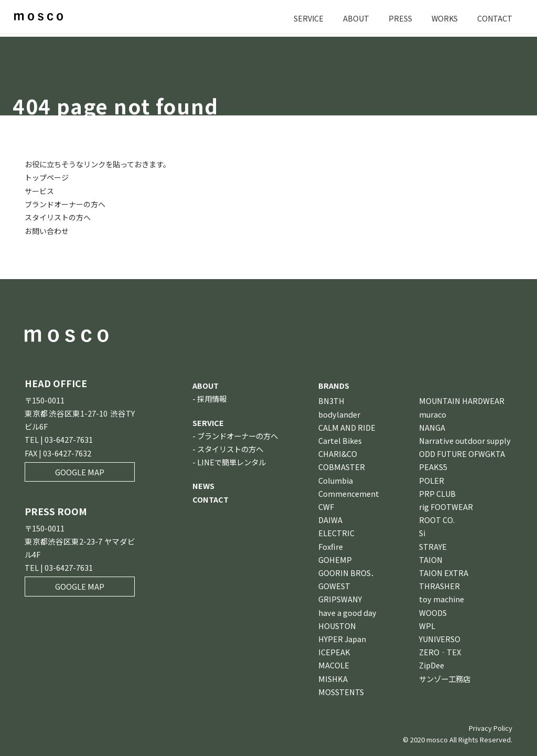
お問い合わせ (47, 230)
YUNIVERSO (440, 638)
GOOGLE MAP (80, 471)
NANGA (432, 427)
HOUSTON (337, 625)
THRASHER (439, 585)
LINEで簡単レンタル (232, 461)
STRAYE (433, 546)
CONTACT (495, 18)
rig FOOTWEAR (446, 506)
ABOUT (355, 18)
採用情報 (212, 398)
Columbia (336, 480)
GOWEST (334, 585)
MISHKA (333, 678)
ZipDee (432, 664)
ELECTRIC (336, 532)
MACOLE (334, 664)
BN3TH (331, 400)
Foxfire (331, 546)
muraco (433, 414)
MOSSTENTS (341, 691)
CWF (326, 506)
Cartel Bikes (340, 440)
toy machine (442, 598)
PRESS (399, 18)
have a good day (347, 612)
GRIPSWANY (340, 598)
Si (422, 532)
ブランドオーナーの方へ (65, 204)
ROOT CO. (437, 519)
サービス (39, 190)
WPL (427, 625)
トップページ (47, 177)
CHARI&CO (338, 453)
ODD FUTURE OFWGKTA (462, 453)
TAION (431, 559)
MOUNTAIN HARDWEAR (462, 400)
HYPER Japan (342, 638)
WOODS (433, 612)
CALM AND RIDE (347, 427)
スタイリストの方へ (58, 217)
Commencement (349, 493)
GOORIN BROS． (348, 572)
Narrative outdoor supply (465, 440)
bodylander (339, 414)
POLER (432, 480)
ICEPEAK (334, 651)
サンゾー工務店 (445, 678)
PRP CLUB (437, 493)
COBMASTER (342, 466)
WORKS (444, 18)
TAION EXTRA (444, 572)
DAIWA (330, 519)
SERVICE (307, 18)
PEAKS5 (433, 466)
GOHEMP (335, 559)
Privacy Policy (491, 727)
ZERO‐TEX (440, 651)
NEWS (203, 485)
